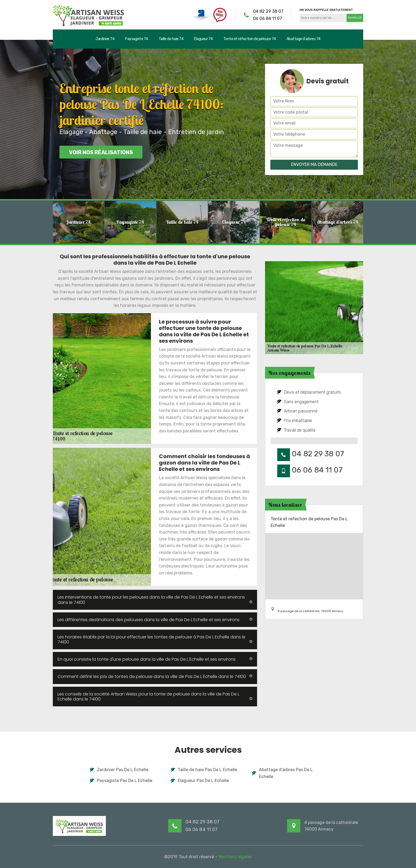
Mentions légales (235, 857)
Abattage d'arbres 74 (304, 39)
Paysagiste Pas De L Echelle (121, 781)
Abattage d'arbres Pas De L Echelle (282, 773)
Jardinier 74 (105, 39)
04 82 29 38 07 (268, 11)
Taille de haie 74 (171, 39)
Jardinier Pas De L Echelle (119, 770)
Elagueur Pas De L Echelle (200, 781)
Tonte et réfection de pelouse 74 (250, 39)
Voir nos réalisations (101, 152)
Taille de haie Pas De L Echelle (204, 770)
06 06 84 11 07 (268, 18)
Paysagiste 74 (136, 39)
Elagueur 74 (203, 39)
